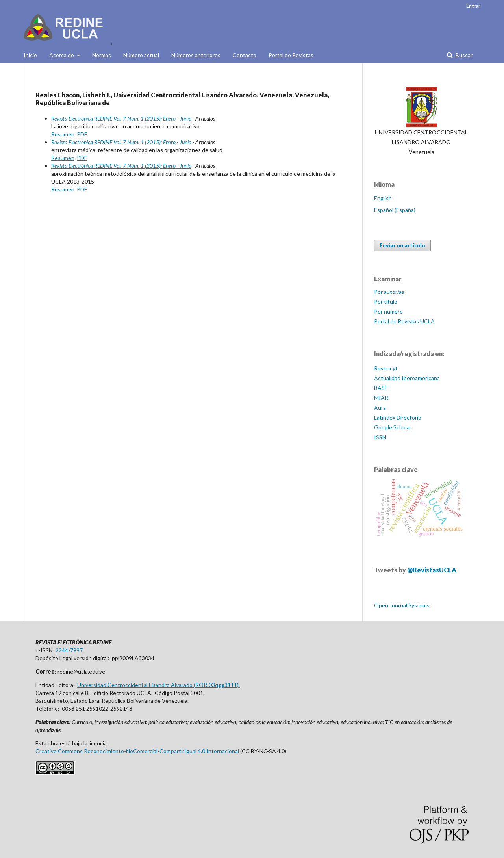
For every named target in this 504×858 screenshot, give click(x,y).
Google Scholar (393, 427)
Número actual (141, 55)
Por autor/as (389, 292)
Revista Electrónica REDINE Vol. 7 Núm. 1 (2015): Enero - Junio (121, 118)
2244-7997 (69, 650)
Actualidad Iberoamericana (407, 378)
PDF (82, 134)
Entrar (473, 6)
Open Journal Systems (402, 605)
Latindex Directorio (398, 417)
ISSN (380, 437)
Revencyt (386, 368)
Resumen (63, 134)
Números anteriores (196, 55)
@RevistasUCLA (432, 570)
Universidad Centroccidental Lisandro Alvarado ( (136, 685)
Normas (102, 55)
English (383, 198)
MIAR (381, 398)
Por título (386, 302)
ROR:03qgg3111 (216, 685)
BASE (381, 388)
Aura (380, 408)
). (238, 685)
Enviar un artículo (402, 245)
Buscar (463, 55)
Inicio (30, 55)
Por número (388, 311)
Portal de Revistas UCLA (404, 321)
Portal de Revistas (291, 55)
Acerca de (62, 55)
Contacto (245, 55)
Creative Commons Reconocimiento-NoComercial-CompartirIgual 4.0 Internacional (137, 751)
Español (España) (395, 210)
